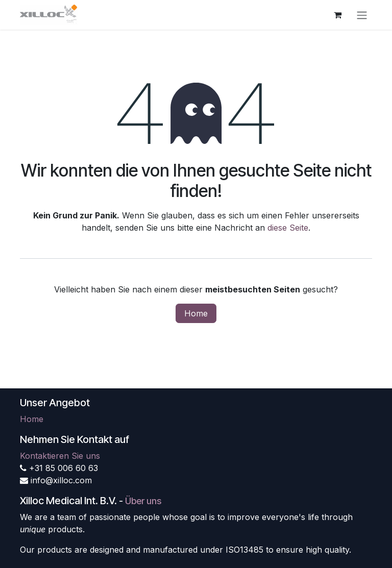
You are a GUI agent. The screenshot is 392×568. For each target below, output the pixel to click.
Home (196, 313)
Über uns (143, 501)
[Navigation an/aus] (362, 15)
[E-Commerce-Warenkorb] (337, 15)
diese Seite (288, 228)
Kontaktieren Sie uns (60, 456)
